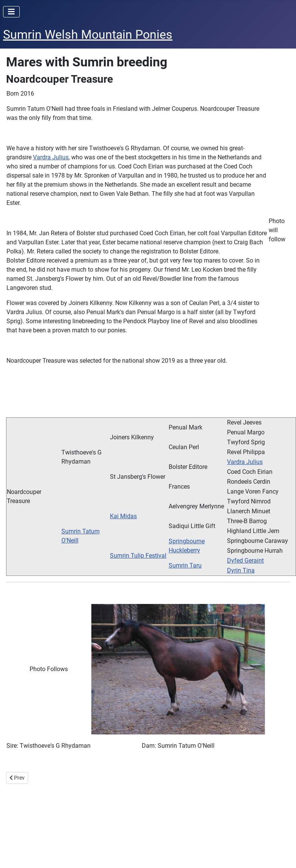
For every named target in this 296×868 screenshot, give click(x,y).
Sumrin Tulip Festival (138, 556)
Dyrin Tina (241, 570)
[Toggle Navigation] (11, 12)
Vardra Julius (51, 157)
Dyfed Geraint (245, 561)
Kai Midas (123, 516)
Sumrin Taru (185, 565)
